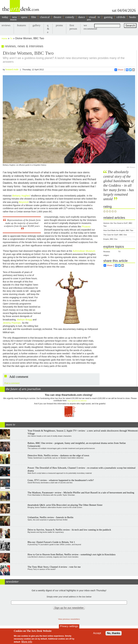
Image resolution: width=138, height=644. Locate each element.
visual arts (91, 18)
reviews (6, 25)
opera (24, 17)
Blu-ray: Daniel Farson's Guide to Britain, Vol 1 (51, 542)
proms (59, 25)
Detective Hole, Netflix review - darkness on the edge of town (58, 455)
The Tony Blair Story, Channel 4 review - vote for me (54, 567)
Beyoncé (24, 202)
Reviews (107, 252)
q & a (48, 29)
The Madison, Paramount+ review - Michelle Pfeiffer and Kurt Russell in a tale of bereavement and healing (81, 492)
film (34, 17)
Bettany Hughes (21, 196)
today (5, 17)
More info (27, 642)
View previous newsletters (69, 619)
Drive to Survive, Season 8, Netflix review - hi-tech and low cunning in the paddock (69, 530)
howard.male (12, 69)
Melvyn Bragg (24, 320)
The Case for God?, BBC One (115, 235)
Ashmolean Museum (84, 251)
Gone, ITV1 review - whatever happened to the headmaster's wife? (61, 480)
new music (14, 18)
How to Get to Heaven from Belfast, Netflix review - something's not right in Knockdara (72, 554)
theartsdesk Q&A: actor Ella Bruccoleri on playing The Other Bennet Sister (65, 505)
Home (4, 39)
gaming (108, 17)
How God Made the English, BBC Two (118, 230)
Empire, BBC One (110, 239)
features (22, 25)
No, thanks (114, 633)
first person (73, 27)
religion (106, 255)
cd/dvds (121, 17)
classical (45, 17)
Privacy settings (69, 626)
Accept (97, 633)
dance (82, 17)
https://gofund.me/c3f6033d (77, 401)
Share (119, 70)
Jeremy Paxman (12, 323)
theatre (57, 17)
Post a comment (12, 383)
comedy (70, 17)
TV (119, 252)
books (133, 17)
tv (99, 17)
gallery (36, 25)
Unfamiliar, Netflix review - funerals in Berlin (51, 517)
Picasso (86, 226)
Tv (11, 39)
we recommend (90, 27)
